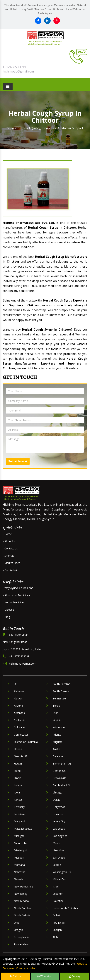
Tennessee (59, 698)
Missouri (19, 858)
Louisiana (20, 814)
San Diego (59, 858)
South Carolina (61, 684)
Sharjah (57, 930)
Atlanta (57, 735)
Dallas (56, 800)
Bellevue (58, 756)
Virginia (57, 720)
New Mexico (21, 901)
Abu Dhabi (59, 923)
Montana (19, 865)
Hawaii (18, 764)
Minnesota (20, 843)
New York (58, 850)
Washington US (62, 872)
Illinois (18, 778)
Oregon (18, 930)
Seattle (57, 865)
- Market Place (11, 563)
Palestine (58, 901)
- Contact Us (10, 548)
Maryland (19, 821)
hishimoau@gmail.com (18, 71)
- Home (7, 534)
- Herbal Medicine (13, 602)
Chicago (57, 792)
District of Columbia (26, 742)
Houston (58, 814)
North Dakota (22, 915)
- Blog (6, 617)
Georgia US (21, 756)
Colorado (19, 727)
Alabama (19, 691)
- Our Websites (12, 570)
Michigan (19, 836)
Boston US (59, 771)
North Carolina (23, 908)
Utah (56, 713)
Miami (56, 843)
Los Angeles (60, 836)
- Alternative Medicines (16, 595)
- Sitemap (9, 556)
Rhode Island (22, 944)
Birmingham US (62, 764)
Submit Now (18, 461)
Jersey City (59, 821)
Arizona (18, 706)
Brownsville (60, 778)
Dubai (56, 915)
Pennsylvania (22, 937)
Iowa (17, 792)
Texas (56, 706)
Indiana (18, 785)
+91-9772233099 (14, 67)
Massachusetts (23, 829)
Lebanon (58, 894)
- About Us (9, 541)
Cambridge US (61, 785)
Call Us (15, 976)
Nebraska (20, 872)
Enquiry (75, 976)
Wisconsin (59, 727)
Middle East (60, 879)
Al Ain (56, 937)
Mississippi (20, 850)
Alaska (18, 698)
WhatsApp (45, 976)
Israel (56, 886)
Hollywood (59, 807)
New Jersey (21, 894)
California (19, 720)
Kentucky (19, 807)
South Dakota (61, 691)
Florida (18, 749)
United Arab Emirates (65, 908)
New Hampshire (23, 886)
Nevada (18, 879)
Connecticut (21, 735)
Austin (56, 749)
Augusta (58, 742)
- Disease (8, 610)
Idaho (17, 771)
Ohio (17, 923)
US (16, 684)
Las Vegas (59, 829)
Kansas (18, 800)
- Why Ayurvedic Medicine (18, 588)
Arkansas (19, 713)
